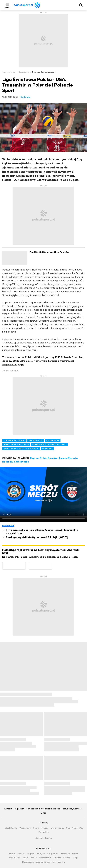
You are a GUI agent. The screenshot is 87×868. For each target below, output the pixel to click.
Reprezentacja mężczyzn (44, 72)
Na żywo (41, 854)
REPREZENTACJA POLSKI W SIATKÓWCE (21, 449)
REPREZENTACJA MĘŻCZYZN (16, 444)
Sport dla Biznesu (44, 838)
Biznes (34, 858)
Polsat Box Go (10, 828)
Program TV (53, 854)
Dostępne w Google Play (26, 564)
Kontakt (8, 809)
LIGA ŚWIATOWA (35, 440)
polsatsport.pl (9, 72)
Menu (7, 7)
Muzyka (61, 862)
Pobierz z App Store (52, 564)
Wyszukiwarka (81, 5)
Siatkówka (24, 72)
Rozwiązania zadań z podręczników (39, 862)
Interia (12, 854)
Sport (36, 828)
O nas (43, 813)
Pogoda (45, 828)
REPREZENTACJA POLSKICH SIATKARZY (49, 444)
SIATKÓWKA (47, 449)
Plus (81, 828)
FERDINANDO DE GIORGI (14, 440)
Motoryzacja (45, 858)
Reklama (35, 809)
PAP (28, 809)
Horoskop (65, 854)
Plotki (75, 854)
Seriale (67, 858)
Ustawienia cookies (51, 809)
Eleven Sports (57, 828)
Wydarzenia (15, 858)
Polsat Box (44, 832)
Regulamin (19, 809)
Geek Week (72, 828)
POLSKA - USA (53, 440)
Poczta (21, 854)
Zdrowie (57, 858)
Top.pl (75, 858)
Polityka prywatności (72, 809)
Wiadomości (25, 828)
